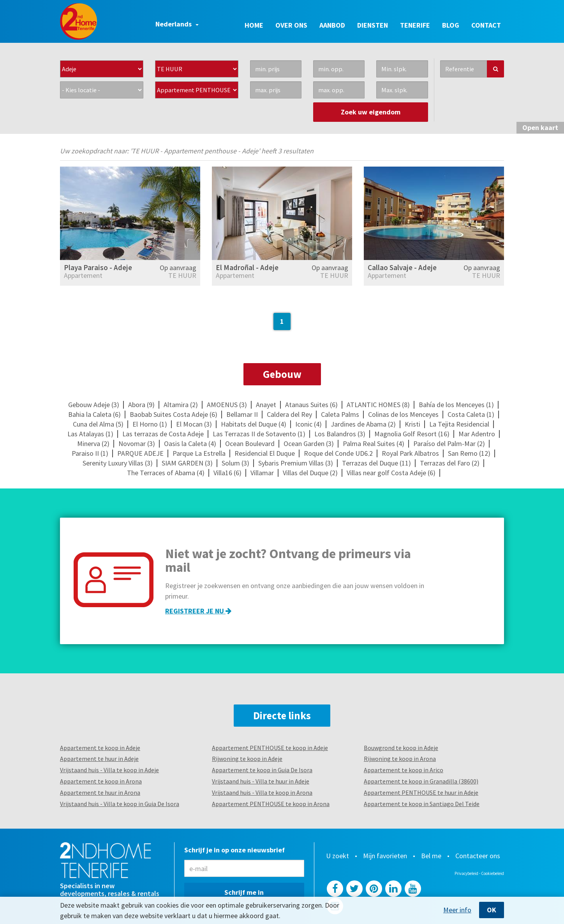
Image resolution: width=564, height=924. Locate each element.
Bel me (431, 856)
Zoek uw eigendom (371, 112)
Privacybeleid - (468, 873)
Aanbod (332, 25)
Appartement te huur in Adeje (99, 759)
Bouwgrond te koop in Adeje (401, 748)
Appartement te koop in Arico (404, 770)
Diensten (373, 25)
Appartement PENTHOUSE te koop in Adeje (270, 748)
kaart (540, 127)
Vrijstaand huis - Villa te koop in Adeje (109, 770)
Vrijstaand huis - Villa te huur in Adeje (261, 781)
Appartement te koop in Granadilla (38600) (421, 781)
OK (492, 910)
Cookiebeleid (493, 873)
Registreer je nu (198, 611)
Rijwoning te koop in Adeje (247, 759)
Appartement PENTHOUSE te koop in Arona (271, 804)
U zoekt (338, 856)
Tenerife (415, 25)
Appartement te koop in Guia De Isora (262, 770)
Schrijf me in (244, 892)
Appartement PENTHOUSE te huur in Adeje (421, 792)
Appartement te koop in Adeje (100, 748)
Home (254, 25)
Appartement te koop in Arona (101, 781)
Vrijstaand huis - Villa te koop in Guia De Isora (120, 804)
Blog (451, 25)
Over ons (291, 25)
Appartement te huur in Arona (100, 792)
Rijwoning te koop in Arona (400, 759)
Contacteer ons (478, 856)
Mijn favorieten (385, 856)
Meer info (457, 910)
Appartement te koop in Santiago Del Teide (422, 804)
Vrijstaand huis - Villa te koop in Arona (262, 792)
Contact (486, 25)
